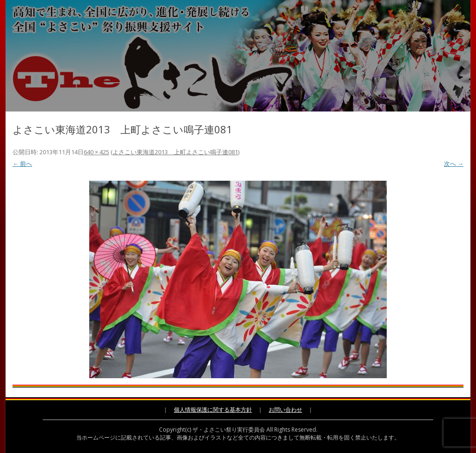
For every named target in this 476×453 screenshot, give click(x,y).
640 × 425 (96, 152)
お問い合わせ (285, 410)
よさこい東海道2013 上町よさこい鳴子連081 (175, 152)
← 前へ (22, 164)
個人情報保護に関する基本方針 (213, 410)
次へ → (454, 164)
